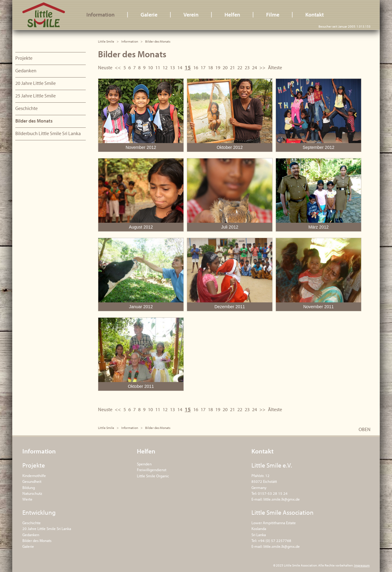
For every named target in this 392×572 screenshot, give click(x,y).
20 (225, 67)
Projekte (24, 58)
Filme (273, 15)
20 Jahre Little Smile (36, 83)
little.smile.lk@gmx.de (282, 499)
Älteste (275, 67)
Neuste (105, 67)
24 (254, 67)
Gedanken (26, 70)
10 (150, 67)
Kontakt (315, 15)
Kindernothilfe (34, 475)
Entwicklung (39, 512)
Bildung (29, 487)
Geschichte (26, 108)
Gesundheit (32, 481)
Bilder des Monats (34, 121)
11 (158, 67)
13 (172, 67)
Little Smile (44, 15)
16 (196, 67)
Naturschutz (32, 493)
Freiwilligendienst (152, 470)
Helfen (232, 15)
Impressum (362, 565)
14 (180, 67)
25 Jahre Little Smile (36, 96)
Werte (27, 499)
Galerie (149, 15)
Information (100, 15)
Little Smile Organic (153, 476)
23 (247, 67)
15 (188, 68)
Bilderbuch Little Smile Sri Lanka (48, 133)
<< (118, 67)
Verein (191, 15)
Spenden (144, 464)
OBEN (365, 429)
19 (218, 67)
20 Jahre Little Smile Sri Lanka (47, 528)
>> (262, 67)
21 (232, 67)
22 (240, 67)
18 (210, 67)
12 (165, 67)
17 (203, 67)
